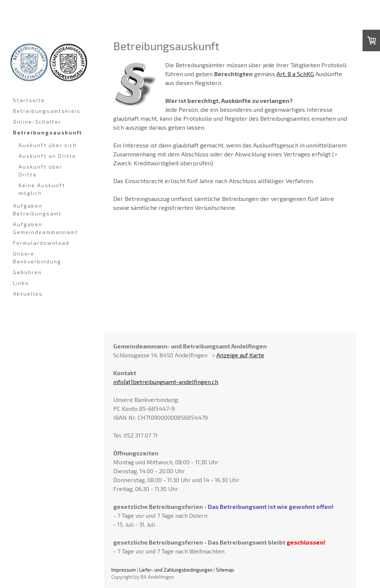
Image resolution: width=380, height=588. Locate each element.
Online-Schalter (37, 122)
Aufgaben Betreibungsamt (37, 209)
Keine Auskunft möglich (42, 189)
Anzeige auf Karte (240, 355)
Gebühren (27, 272)
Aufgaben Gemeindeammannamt (46, 228)
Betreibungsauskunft (47, 132)
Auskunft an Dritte (47, 156)
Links (21, 283)
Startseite (29, 100)
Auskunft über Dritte (40, 170)
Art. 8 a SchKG (295, 74)
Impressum (124, 570)
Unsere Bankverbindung (37, 257)
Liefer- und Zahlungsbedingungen (176, 570)
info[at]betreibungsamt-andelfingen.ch (166, 382)
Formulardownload (41, 243)
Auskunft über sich (48, 145)
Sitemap (225, 570)
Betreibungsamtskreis (47, 111)
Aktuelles (28, 294)
